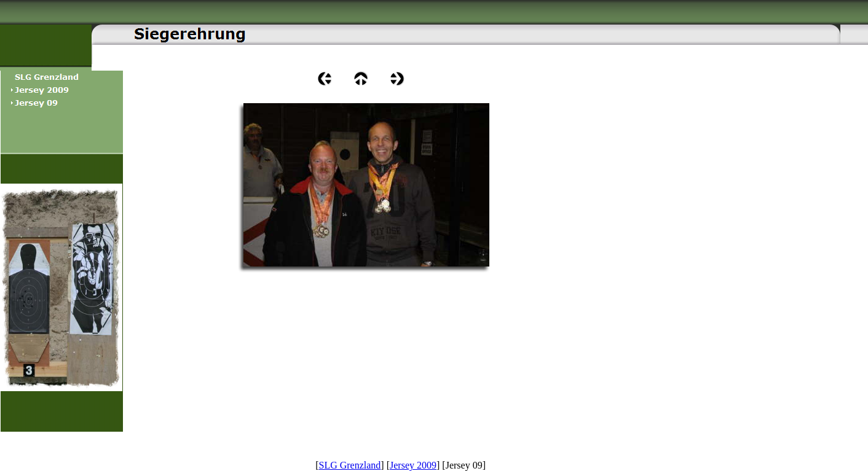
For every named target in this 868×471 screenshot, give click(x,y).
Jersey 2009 (413, 465)
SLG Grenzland (350, 465)
